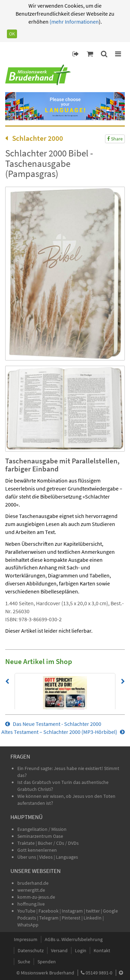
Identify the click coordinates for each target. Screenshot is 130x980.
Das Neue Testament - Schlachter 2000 (53, 724)
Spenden (47, 962)
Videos (46, 857)
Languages (67, 857)
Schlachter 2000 (34, 138)
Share (115, 139)
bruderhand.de (33, 883)
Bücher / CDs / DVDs (58, 843)
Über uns (27, 857)
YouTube (27, 911)
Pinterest (71, 918)
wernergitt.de (31, 890)
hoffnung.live (31, 904)
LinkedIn (93, 918)
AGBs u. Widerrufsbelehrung (74, 939)
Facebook (49, 911)
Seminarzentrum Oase (40, 836)
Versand (59, 950)
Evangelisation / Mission (42, 829)
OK (12, 34)
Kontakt (102, 950)
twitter (93, 911)
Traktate (27, 843)
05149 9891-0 (99, 973)
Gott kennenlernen (37, 850)
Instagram (72, 911)
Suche (24, 962)
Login (81, 950)
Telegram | (50, 918)
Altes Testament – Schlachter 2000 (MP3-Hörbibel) (63, 732)
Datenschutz (31, 950)
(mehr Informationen (74, 22)
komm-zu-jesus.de (36, 897)
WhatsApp (28, 925)
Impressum (26, 939)
